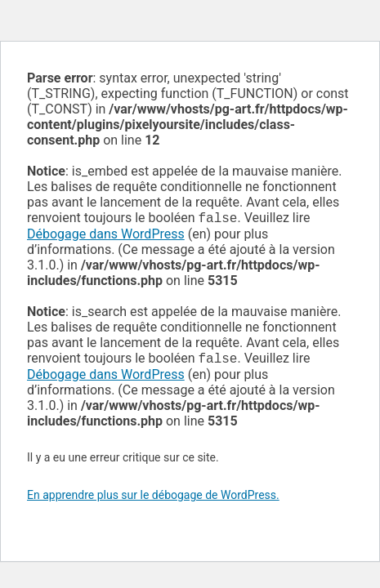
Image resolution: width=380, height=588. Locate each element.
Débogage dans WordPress (106, 236)
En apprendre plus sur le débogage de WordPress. (153, 498)
